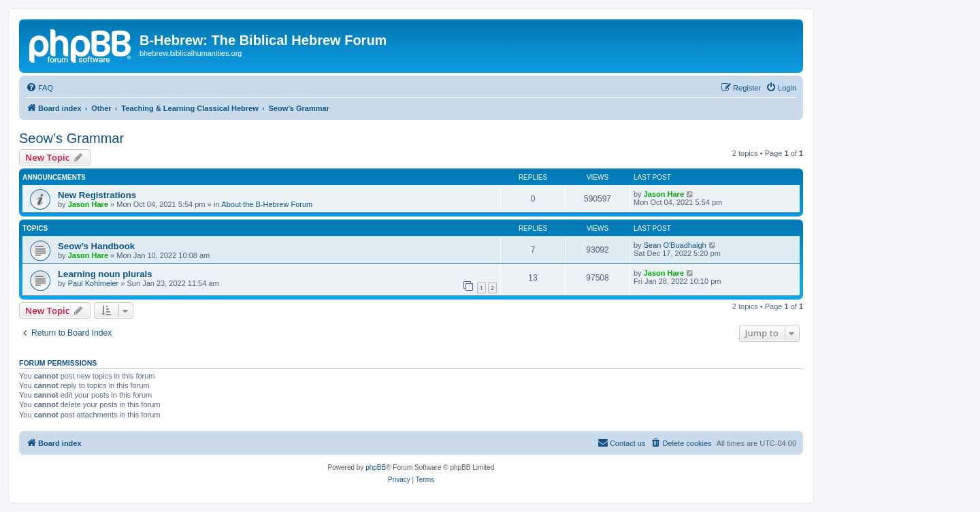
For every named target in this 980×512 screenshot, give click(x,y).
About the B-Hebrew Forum (267, 204)
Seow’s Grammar (71, 138)
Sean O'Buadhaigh (675, 245)
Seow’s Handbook (96, 246)
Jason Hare (88, 204)
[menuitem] (39, 88)
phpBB (376, 467)
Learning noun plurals (105, 274)
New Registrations (97, 195)
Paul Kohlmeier (94, 283)
